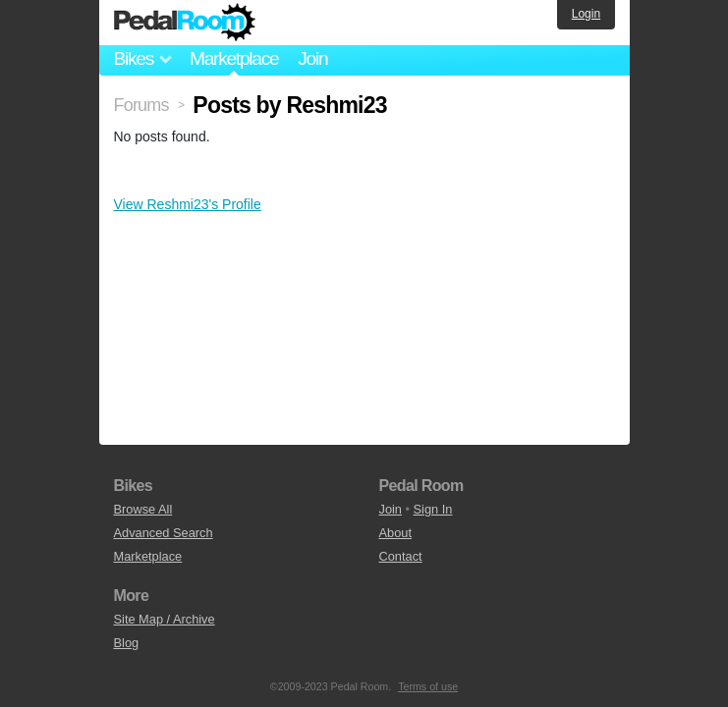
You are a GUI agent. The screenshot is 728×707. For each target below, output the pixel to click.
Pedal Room (185, 23)
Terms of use (428, 686)
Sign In (433, 509)
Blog (127, 643)
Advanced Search (164, 533)
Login (586, 14)
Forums (141, 105)
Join (312, 58)
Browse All (143, 509)
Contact (401, 556)
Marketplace (234, 58)
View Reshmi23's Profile (188, 204)
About (395, 533)
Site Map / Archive (165, 619)
